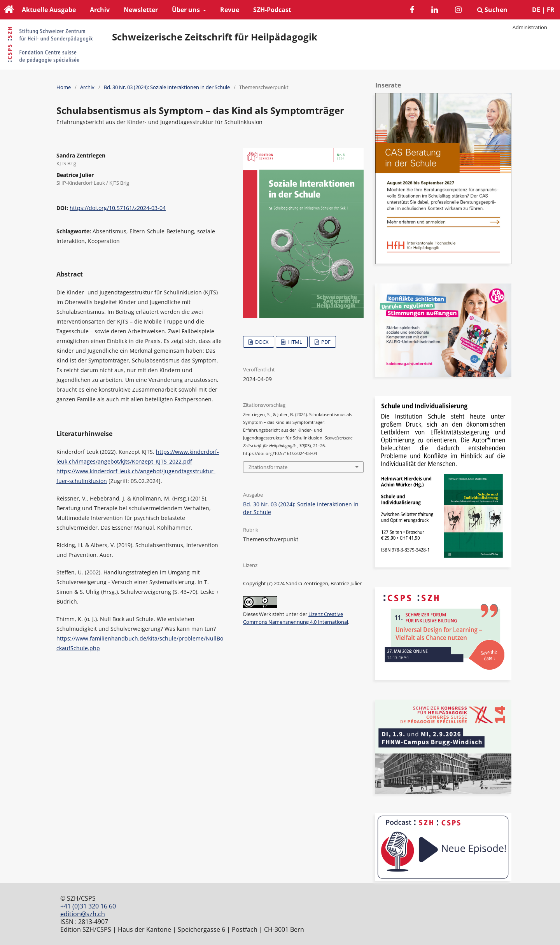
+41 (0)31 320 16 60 (88, 906)
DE (536, 10)
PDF (325, 342)
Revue (230, 10)
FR (551, 10)
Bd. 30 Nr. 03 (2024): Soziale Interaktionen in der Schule (167, 87)
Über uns (187, 10)
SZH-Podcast (272, 10)
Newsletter (141, 10)
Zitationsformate (268, 467)
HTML (295, 342)
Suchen (492, 10)
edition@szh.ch (83, 914)
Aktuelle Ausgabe (49, 10)
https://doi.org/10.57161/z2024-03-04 (118, 208)
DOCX (261, 342)
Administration (530, 27)
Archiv (100, 10)
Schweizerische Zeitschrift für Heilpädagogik (215, 37)
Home (64, 87)
